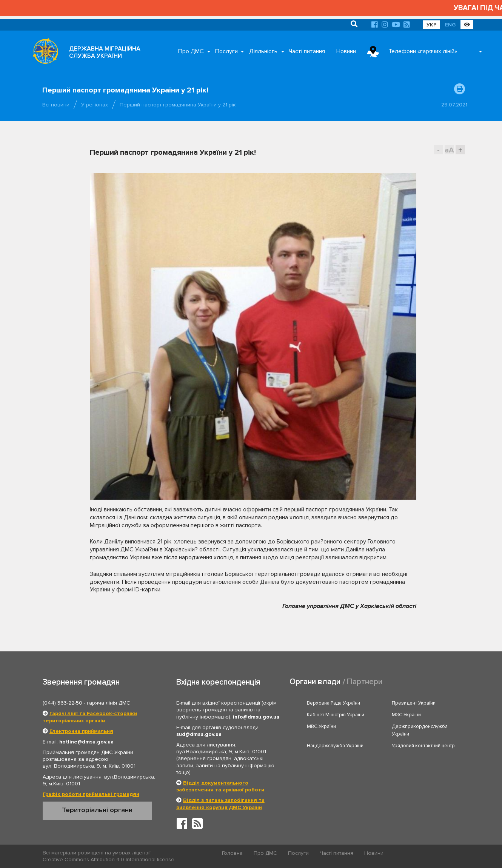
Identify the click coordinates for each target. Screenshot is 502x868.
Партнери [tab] (365, 682)
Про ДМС (191, 51)
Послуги (226, 51)
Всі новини (56, 105)
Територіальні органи (97, 810)
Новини (346, 51)
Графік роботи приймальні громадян (91, 794)
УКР (432, 25)
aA (449, 150)
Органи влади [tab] (315, 682)
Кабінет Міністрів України (336, 715)
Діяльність (263, 51)
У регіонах (95, 105)
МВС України (321, 726)
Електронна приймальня (81, 731)
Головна (232, 853)
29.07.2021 (454, 105)
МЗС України (406, 715)
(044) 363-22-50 (62, 703)
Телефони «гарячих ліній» (423, 51)
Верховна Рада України (333, 703)
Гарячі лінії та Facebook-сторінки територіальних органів (90, 717)
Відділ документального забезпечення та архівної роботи (220, 786)
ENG (450, 25)
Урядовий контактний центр (423, 746)
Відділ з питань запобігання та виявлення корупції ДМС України (220, 804)
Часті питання (307, 51)
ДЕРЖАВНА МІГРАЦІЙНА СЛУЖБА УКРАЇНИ (105, 52)
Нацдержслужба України (335, 746)
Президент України (414, 703)
